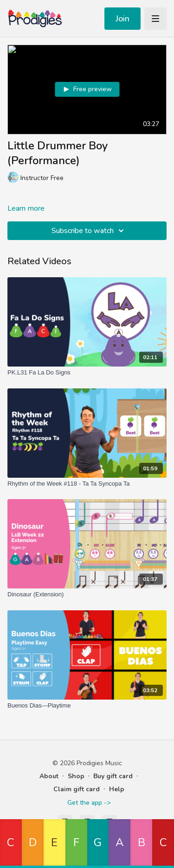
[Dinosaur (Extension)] (87, 594)
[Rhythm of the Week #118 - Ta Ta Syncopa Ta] (87, 484)
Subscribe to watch (89, 231)
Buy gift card (113, 776)
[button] (11, 844)
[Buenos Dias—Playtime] (87, 706)
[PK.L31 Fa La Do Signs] (87, 373)
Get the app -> (89, 803)
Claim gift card (77, 789)
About (49, 776)
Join (122, 19)
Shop (76, 776)
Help (117, 789)
